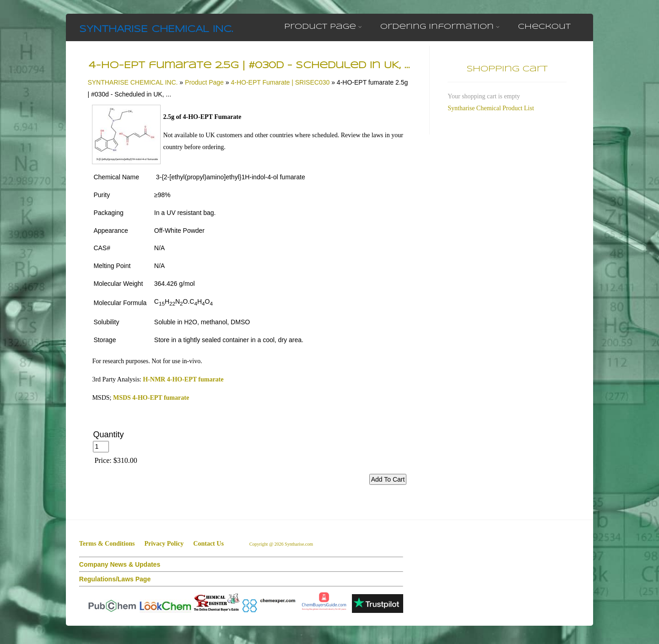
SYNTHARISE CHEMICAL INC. (156, 30)
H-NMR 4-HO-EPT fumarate (183, 379)
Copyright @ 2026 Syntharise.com (282, 544)
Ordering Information (440, 27)
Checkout (544, 27)
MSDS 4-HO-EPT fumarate (151, 398)
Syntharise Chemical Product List (491, 108)
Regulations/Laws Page (115, 579)
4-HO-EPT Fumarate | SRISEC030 (280, 82)
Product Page (323, 27)
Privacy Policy (164, 544)
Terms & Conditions (107, 544)
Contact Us (208, 544)
